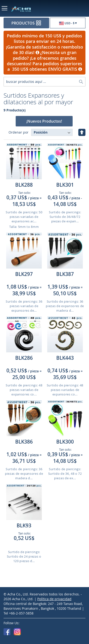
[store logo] (26, 9)
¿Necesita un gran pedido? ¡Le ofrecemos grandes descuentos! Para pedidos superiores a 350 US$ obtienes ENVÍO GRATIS (44, 61)
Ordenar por (19, 132)
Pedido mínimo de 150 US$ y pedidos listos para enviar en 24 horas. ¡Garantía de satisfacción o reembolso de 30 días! (44, 44)
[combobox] (44, 82)
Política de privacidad (54, 599)
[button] (68, 23)
